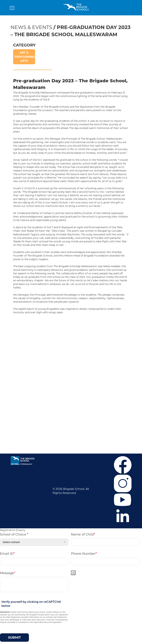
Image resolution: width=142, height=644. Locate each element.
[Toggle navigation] (12, 9)
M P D (78, 432)
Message (8, 573)
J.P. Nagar (50, 336)
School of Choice (14, 534)
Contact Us (19, 362)
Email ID (7, 553)
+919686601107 (95, 416)
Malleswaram (52, 347)
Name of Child (83, 534)
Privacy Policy (21, 368)
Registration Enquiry (13, 530)
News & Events (31, 27)
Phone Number (84, 553)
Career (16, 336)
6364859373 (113, 411)
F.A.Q (15, 341)
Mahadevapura (53, 341)
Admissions (19, 347)
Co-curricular (20, 352)
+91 (102, 411)
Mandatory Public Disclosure (94, 427)
